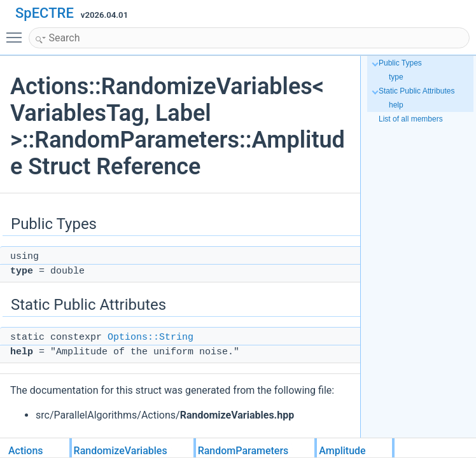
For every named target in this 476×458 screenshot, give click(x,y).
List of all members (411, 119)
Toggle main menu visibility (17, 32)
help (396, 105)
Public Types (400, 63)
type (396, 77)
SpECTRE (45, 13)
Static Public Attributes (416, 91)
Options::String (150, 337)
